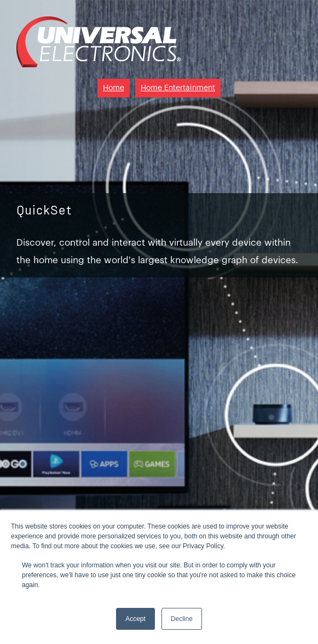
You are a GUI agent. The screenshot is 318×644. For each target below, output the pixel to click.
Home (114, 88)
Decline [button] (182, 619)
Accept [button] (135, 619)
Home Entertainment (178, 88)
